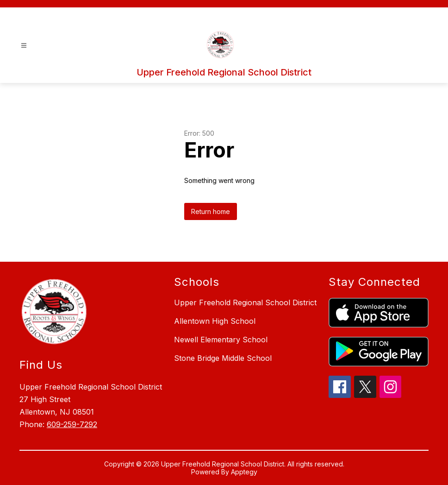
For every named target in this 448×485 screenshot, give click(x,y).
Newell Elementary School (221, 340)
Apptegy (244, 472)
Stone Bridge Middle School (223, 358)
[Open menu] (24, 46)
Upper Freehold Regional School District (245, 302)
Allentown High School (215, 321)
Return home (211, 211)
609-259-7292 (72, 424)
